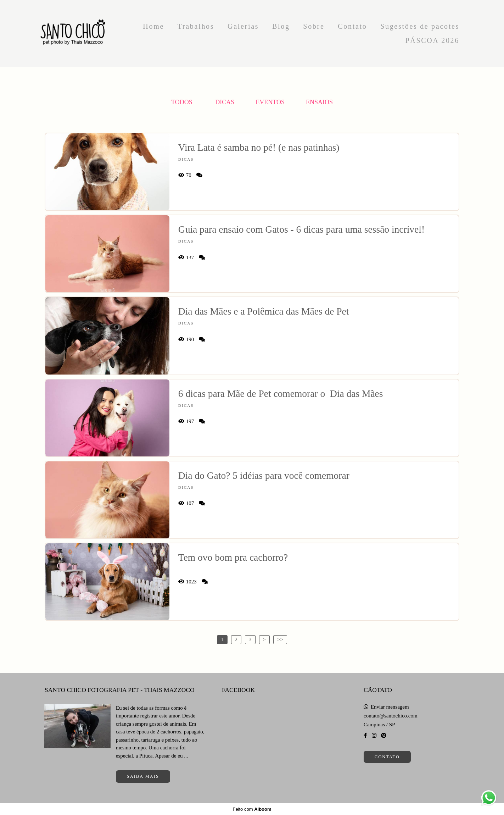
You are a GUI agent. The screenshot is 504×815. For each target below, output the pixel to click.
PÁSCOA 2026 (432, 40)
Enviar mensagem (390, 707)
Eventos (270, 102)
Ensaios (319, 102)
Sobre (314, 26)
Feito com (252, 809)
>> (280, 639)
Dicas (225, 102)
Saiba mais (143, 776)
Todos (182, 102)
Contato (352, 26)
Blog (281, 26)
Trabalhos (196, 26)
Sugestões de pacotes (420, 26)
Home (153, 26)
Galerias (243, 26)
